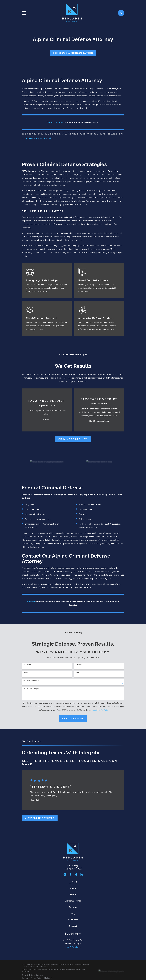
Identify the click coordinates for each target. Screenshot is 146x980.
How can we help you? (31, 689)
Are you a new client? (31, 681)
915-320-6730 (73, 869)
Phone (25, 673)
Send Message (73, 719)
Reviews (73, 907)
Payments (73, 920)
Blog (73, 914)
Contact (73, 926)
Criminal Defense (73, 901)
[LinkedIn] (81, 875)
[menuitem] (25, 979)
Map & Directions (73, 947)
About (73, 895)
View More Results (73, 439)
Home (73, 889)
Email (77, 673)
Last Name (79, 665)
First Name (27, 665)
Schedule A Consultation (73, 53)
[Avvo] (76, 875)
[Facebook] (70, 875)
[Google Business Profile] (65, 875)
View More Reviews (40, 818)
